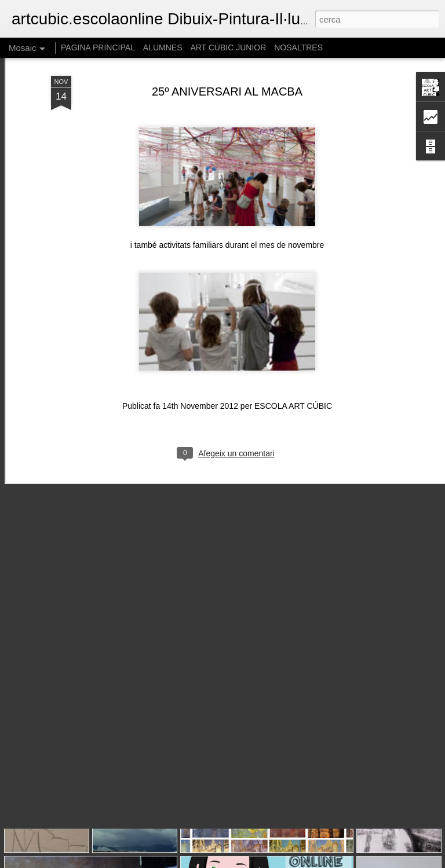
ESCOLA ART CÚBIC (293, 361)
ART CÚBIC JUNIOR (228, 47)
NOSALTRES (298, 47)
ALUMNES (163, 47)
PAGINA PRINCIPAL (98, 47)
